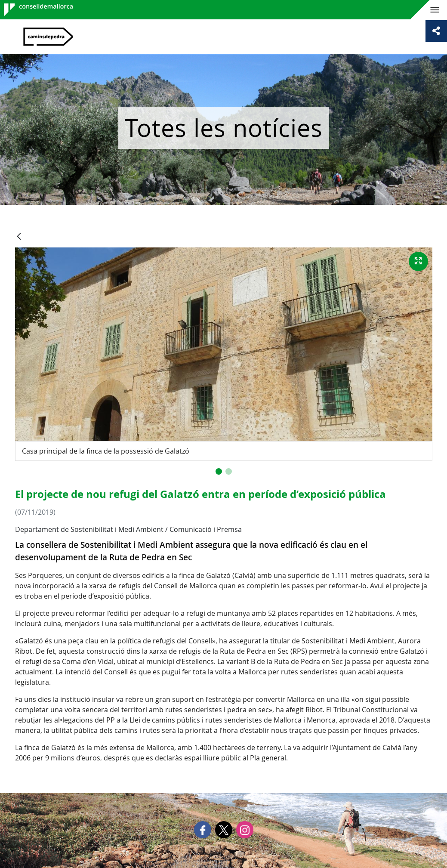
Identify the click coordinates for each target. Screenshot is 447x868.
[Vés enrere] (19, 237)
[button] (219, 471)
